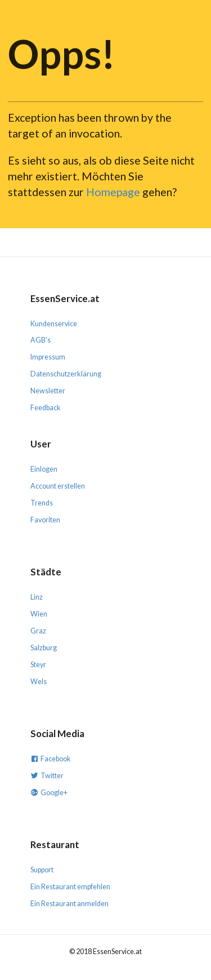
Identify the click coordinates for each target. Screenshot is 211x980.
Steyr (38, 665)
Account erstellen (58, 486)
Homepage (113, 192)
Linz (37, 597)
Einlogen (44, 469)
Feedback (46, 408)
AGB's (41, 340)
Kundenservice (54, 324)
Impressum (48, 357)
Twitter (47, 775)
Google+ (49, 792)
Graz (38, 631)
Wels (39, 682)
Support (42, 870)
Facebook (51, 758)
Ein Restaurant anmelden (69, 904)
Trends (42, 503)
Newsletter (48, 391)
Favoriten (45, 520)
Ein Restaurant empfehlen (70, 887)
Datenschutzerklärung (66, 374)
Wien (39, 614)
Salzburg (44, 648)
